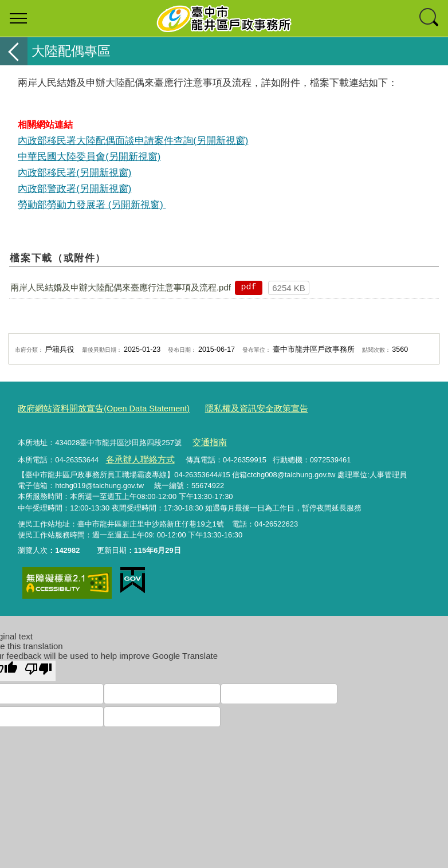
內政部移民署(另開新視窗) (74, 172)
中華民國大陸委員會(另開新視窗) (89, 156)
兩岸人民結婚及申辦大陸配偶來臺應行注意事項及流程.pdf (121, 287)
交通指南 (207, 440)
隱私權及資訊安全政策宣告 (229, 408)
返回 (14, 51)
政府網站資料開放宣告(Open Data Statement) (93, 408)
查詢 (430, 18)
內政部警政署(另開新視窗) (74, 188)
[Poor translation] (38, 665)
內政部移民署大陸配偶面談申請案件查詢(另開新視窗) (133, 140)
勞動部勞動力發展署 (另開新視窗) (92, 205)
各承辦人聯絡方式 (135, 455)
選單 (18, 18)
